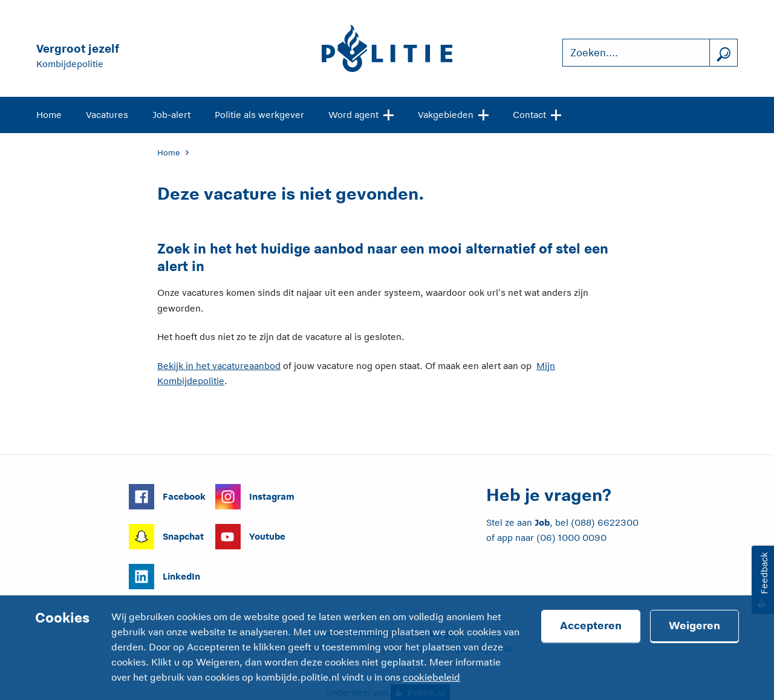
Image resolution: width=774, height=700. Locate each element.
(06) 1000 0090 (571, 538)
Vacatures (107, 115)
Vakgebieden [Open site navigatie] (453, 114)
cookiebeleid (431, 678)
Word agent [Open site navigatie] (361, 114)
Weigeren (694, 626)
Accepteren (591, 626)
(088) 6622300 (605, 522)
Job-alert (171, 115)
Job (542, 522)
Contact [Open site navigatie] (537, 114)
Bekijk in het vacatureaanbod (219, 366)
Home (49, 115)
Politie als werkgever (259, 115)
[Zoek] (723, 53)
